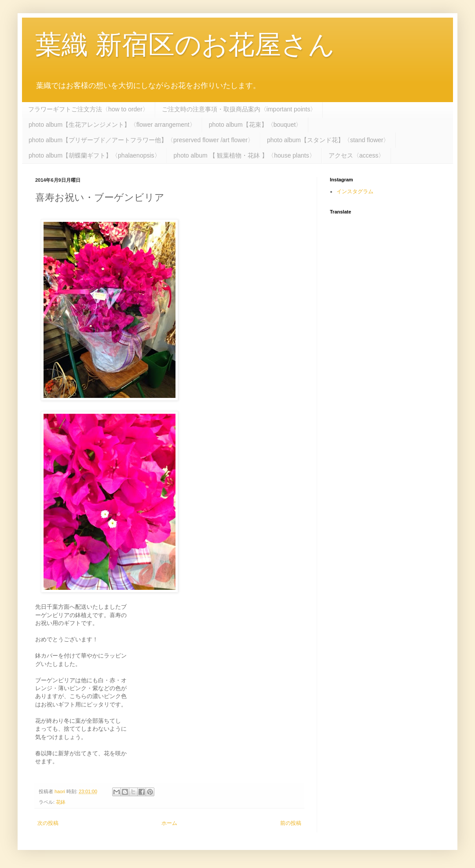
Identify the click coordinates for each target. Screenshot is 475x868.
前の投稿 (291, 823)
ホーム (169, 823)
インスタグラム (355, 191)
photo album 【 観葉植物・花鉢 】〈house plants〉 (245, 155)
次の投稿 (48, 823)
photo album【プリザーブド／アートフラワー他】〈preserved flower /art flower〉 (141, 140)
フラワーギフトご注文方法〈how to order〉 (88, 109)
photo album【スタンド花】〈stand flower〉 (328, 140)
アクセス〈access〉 (357, 155)
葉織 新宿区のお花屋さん (185, 45)
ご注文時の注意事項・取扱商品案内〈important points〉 (239, 109)
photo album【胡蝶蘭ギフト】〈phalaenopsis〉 (95, 155)
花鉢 (61, 802)
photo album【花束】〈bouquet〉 (256, 125)
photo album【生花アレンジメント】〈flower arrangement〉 (112, 125)
